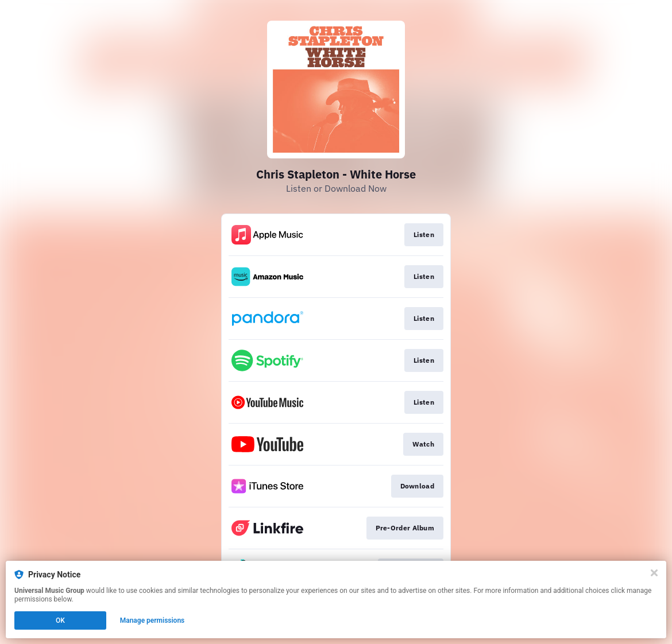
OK (60, 620)
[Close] (654, 573)
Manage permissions (152, 620)
